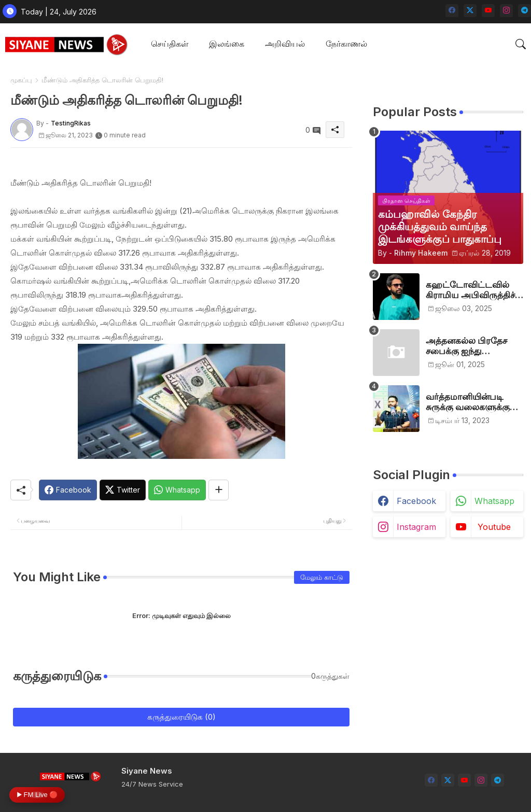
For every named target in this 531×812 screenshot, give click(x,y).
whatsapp (494, 501)
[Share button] (219, 490)
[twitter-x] (470, 11)
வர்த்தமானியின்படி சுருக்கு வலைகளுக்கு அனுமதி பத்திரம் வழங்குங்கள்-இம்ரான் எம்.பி (471, 402)
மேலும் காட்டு (322, 577)
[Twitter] (123, 490)
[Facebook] (68, 490)
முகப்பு (21, 80)
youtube (494, 527)
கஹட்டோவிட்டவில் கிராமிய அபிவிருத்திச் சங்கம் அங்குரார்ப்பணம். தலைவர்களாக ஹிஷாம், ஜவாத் (474, 290)
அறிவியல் (285, 44)
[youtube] (488, 11)
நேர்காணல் (346, 44)
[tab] (170, 44)
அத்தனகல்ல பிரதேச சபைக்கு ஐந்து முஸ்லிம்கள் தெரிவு (466, 346)
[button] (521, 44)
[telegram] (525, 11)
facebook (416, 501)
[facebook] (452, 11)
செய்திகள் (170, 44)
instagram (416, 527)
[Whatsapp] (177, 490)
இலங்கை (227, 44)
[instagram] (506, 11)
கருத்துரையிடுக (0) (181, 717)
